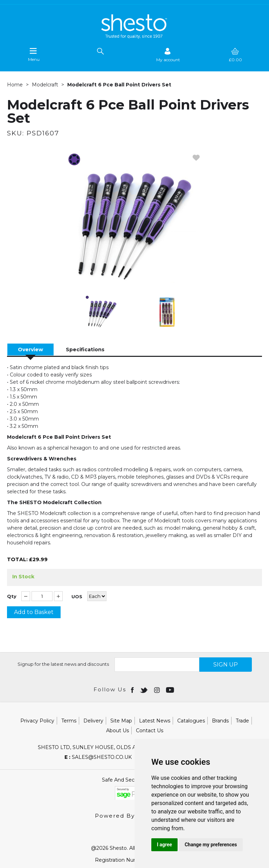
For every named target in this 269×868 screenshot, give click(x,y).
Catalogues (191, 721)
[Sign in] (168, 55)
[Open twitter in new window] (144, 690)
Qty (12, 596)
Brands (220, 721)
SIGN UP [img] (226, 665)
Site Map (121, 721)
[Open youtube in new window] (171, 690)
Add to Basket (34, 612)
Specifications (85, 350)
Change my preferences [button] (211, 845)
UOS (77, 597)
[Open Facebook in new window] (133, 690)
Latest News (155, 721)
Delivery (93, 721)
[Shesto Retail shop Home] (134, 37)
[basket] (235, 55)
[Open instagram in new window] (158, 690)
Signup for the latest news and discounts (63, 664)
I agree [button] (164, 845)
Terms (69, 721)
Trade (242, 721)
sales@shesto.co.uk (98, 757)
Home (15, 85)
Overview (30, 350)
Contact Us (150, 731)
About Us (118, 731)
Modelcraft (45, 85)
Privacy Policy (37, 721)
